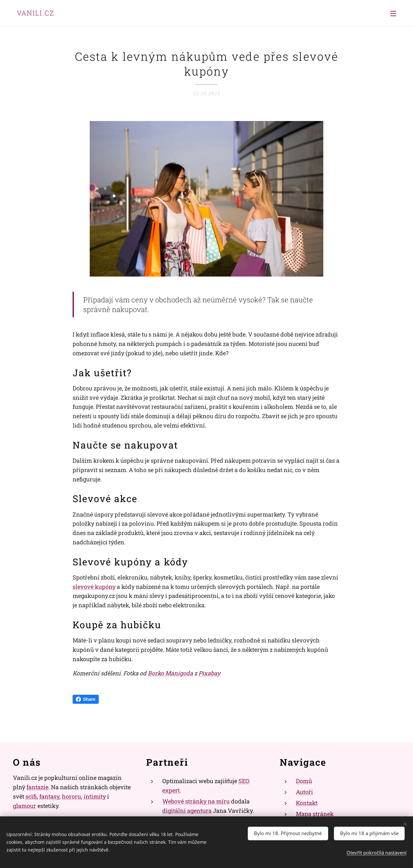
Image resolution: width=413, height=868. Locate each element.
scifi (31, 796)
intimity (95, 796)
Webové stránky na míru (196, 801)
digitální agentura (187, 810)
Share (86, 699)
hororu (71, 796)
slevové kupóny (94, 587)
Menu (393, 14)
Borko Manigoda (170, 673)
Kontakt (307, 803)
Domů (304, 781)
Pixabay (209, 673)
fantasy (49, 796)
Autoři (304, 792)
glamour (25, 805)
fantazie (37, 787)
